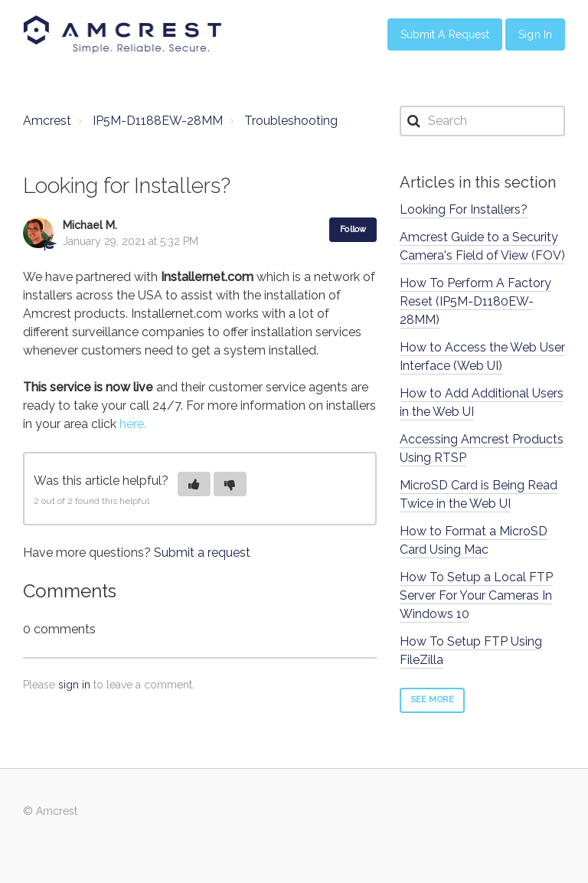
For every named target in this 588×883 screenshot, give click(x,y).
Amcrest (47, 121)
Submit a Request (445, 34)
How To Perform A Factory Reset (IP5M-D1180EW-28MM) (475, 301)
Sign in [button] (535, 34)
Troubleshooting (291, 121)
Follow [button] (353, 229)
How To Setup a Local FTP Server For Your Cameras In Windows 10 (476, 595)
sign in (74, 685)
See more (432, 700)
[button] (194, 484)
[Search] (482, 121)
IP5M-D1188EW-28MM (158, 121)
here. (133, 424)
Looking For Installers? (464, 209)
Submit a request (202, 553)
